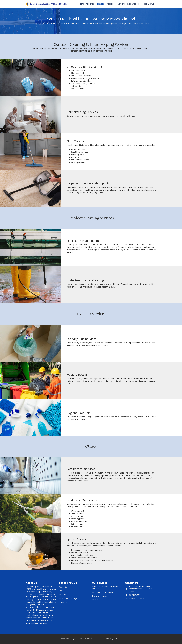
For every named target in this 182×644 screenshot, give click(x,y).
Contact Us (149, 4)
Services (101, 4)
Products (111, 4)
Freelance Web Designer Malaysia (110, 639)
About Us (90, 4)
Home (81, 4)
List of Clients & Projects (130, 4)
